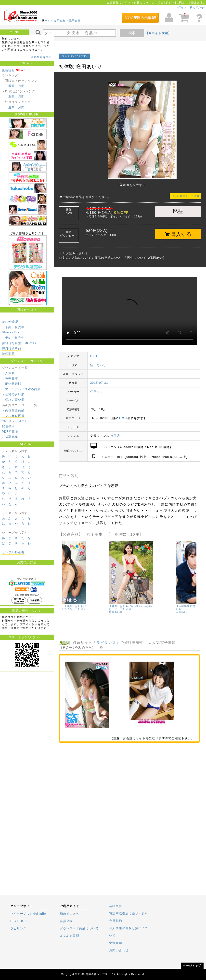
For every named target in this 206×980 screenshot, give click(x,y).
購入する (178, 230)
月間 (21, 86)
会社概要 (116, 906)
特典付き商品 (12, 348)
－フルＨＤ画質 (13, 416)
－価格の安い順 (13, 394)
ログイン (181, 7)
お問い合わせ (119, 950)
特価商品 (8, 354)
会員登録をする (41, 57)
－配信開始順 (12, 384)
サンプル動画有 (13, 552)
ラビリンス (106, 639)
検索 (132, 33)
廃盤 (178, 207)
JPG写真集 (10, 437)
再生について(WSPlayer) (146, 254)
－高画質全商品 (13, 410)
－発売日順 (10, 379)
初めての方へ (198, 7)
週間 (12, 86)
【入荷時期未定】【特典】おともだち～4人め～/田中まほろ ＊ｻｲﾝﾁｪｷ (84, 605)
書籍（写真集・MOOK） (20, 343)
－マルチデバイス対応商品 (21, 389)
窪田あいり (98, 361)
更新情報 (8, 70)
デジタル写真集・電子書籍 (63, 21)
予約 (8, 327)
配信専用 (8, 426)
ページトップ (192, 966)
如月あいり (136, 608)
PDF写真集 (10, 432)
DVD (94, 353)
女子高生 (117, 432)
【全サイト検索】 (158, 33)
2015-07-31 (99, 379)
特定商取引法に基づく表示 (129, 913)
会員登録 (66, 921)
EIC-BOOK (19, 921)
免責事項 (116, 943)
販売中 (20, 327)
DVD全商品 (10, 322)
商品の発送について (109, 254)
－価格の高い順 (13, 400)
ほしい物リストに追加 (185, 192)
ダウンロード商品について (79, 928)
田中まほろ (69, 611)
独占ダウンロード (15, 421)
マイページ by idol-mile (28, 914)
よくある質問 (70, 936)
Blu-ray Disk (12, 332)
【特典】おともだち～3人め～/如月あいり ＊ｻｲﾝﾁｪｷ (151, 604)
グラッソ (97, 388)
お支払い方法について (75, 254)
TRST (123, 414)
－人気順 (8, 373)
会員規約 (116, 921)
